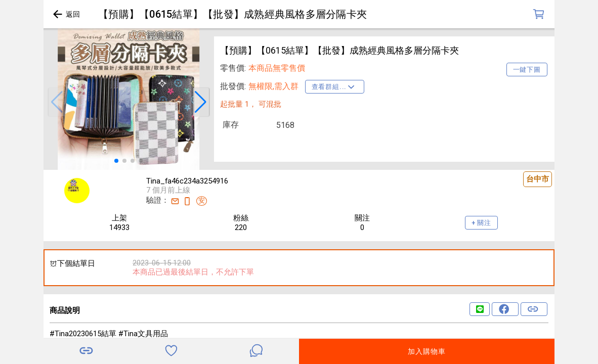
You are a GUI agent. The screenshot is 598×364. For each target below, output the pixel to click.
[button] (57, 102)
